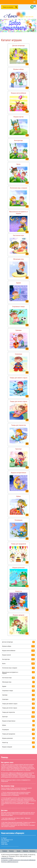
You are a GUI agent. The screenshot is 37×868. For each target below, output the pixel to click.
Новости (25, 851)
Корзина (32, 7)
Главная (5, 851)
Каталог (12, 851)
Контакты (32, 851)
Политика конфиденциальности (10, 862)
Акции (18, 851)
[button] (34, 2)
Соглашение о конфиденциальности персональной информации (18, 860)
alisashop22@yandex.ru (7, 858)
